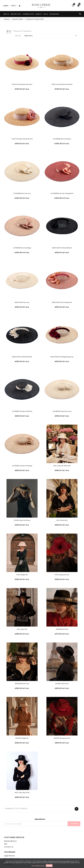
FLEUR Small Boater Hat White (63, 83)
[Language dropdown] (7, 6)
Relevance (52, 36)
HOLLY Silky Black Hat (22, 778)
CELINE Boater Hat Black (22, 511)
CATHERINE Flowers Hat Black (21, 404)
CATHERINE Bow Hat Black (63, 137)
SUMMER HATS (28, 14)
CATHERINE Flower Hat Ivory (63, 404)
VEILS (46, 14)
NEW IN (6, 14)
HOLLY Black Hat (63, 511)
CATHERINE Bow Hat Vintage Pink (63, 190)
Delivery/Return (9, 828)
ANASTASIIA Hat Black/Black (63, 244)
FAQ (4, 831)
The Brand (48, 837)
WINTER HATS (16, 14)
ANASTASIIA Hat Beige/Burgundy (63, 350)
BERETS (39, 14)
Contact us (7, 834)
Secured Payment (51, 831)
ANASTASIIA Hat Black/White (21, 350)
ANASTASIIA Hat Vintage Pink (63, 297)
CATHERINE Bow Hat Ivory (21, 190)
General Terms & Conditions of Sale (58, 834)
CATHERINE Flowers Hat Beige (21, 457)
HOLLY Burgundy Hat (63, 564)
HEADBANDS (54, 14)
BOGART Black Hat (63, 671)
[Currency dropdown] (15, 6)
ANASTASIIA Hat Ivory (21, 297)
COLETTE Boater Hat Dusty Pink (21, 137)
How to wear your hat (11, 849)
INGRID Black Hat (63, 618)
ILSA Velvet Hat (21, 618)
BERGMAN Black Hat (22, 671)
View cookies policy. (38, 866)
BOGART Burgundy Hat (63, 724)
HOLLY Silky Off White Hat (63, 457)
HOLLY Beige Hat (21, 564)
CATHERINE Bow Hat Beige (22, 244)
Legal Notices (49, 828)
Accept (49, 866)
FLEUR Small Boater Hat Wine (22, 83)
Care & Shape (8, 846)
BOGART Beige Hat (21, 724)
